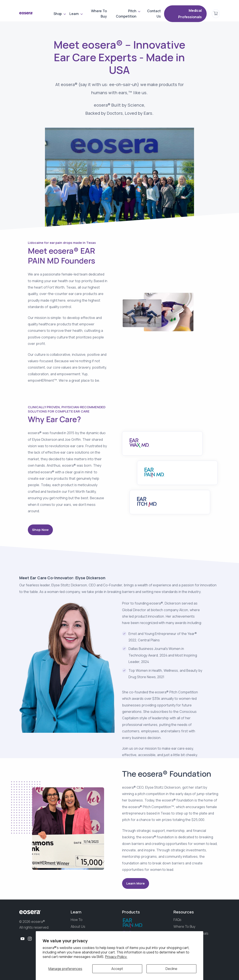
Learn (74, 14)
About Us (78, 926)
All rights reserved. (34, 927)
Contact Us (154, 14)
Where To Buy (99, 14)
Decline (171, 969)
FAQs (177, 920)
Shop (58, 14)
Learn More (136, 883)
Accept (117, 969)
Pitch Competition (126, 14)
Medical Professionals (190, 14)
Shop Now (40, 530)
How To (77, 920)
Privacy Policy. (116, 957)
